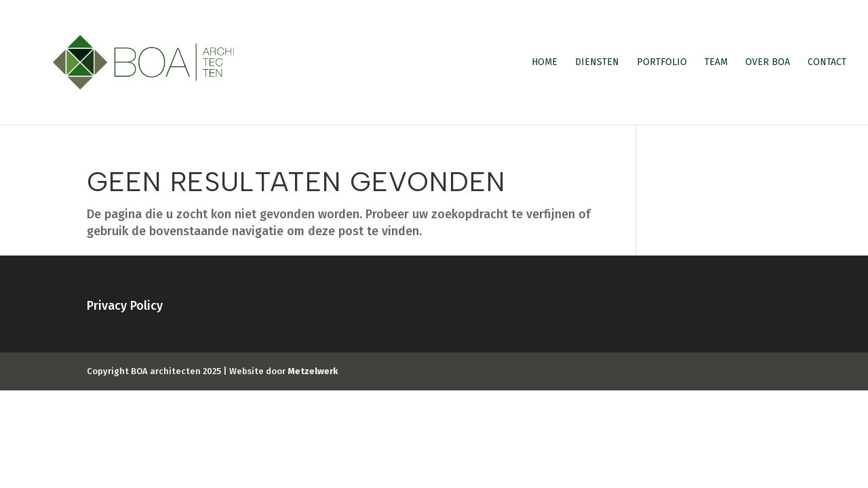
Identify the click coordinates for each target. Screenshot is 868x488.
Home (545, 63)
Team (716, 63)
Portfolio (662, 63)
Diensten (597, 63)
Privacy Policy (125, 306)
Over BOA (768, 63)
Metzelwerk (313, 371)
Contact (827, 63)
